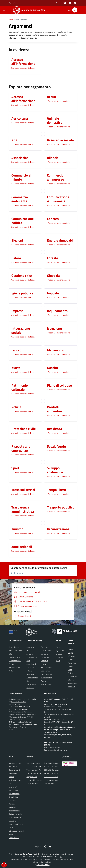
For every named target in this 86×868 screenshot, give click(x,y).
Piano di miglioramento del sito (15, 780)
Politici (11, 671)
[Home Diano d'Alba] (30, 10)
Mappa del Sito (14, 838)
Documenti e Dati (15, 657)
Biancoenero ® (61, 859)
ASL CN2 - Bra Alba (51, 767)
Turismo (44, 681)
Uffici (10, 654)
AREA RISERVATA (42, 865)
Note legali (13, 821)
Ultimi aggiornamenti (16, 831)
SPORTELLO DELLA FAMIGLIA (55, 773)
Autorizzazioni (31, 667)
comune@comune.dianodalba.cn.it (26, 714)
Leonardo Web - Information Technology (58, 783)
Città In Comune (53, 856)
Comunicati (60, 657)
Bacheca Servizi (14, 811)
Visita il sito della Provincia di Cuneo (39, 770)
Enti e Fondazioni (15, 661)
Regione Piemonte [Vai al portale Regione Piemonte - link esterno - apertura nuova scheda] (14, 3)
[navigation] (4, 10)
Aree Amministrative (16, 650)
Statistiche (13, 834)
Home (11, 20)
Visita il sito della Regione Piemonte (39, 767)
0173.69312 (16, 704)
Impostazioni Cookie (16, 824)
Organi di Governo (15, 647)
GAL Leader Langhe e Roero (36, 763)
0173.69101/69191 (19, 702)
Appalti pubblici (32, 664)
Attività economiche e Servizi (72, 676)
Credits (11, 828)
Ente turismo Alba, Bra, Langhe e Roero (40, 783)
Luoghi (70, 653)
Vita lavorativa (46, 684)
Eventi (70, 649)
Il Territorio (72, 656)
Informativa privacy (16, 817)
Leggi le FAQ (13, 787)
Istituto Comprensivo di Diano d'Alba (57, 780)
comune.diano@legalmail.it (23, 712)
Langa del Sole (32, 777)
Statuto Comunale (15, 814)
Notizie (59, 647)
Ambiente (30, 654)
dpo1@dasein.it (54, 747)
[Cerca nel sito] (75, 10)
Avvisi (58, 661)
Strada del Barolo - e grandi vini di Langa (41, 780)
